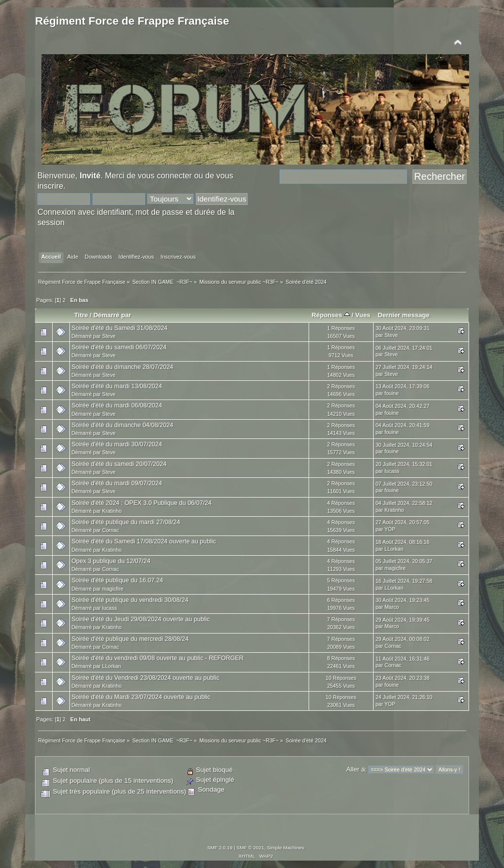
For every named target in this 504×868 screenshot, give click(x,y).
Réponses (331, 315)
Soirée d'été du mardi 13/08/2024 (117, 386)
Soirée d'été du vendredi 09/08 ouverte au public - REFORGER (157, 658)
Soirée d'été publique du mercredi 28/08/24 (130, 639)
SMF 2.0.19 (220, 848)
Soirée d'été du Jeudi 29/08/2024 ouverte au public (141, 619)
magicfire (395, 568)
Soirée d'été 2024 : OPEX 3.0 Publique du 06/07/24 (142, 503)
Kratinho (112, 511)
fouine (392, 393)
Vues (363, 315)
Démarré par (112, 315)
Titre (81, 315)
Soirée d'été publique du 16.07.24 (117, 580)
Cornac (111, 530)
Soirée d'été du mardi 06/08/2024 (117, 405)
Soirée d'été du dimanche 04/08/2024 (122, 425)
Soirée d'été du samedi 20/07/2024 (119, 464)
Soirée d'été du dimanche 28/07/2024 (122, 367)
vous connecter (165, 175)
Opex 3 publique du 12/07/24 (111, 561)
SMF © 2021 (251, 848)
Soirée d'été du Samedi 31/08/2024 (119, 328)
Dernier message (404, 315)
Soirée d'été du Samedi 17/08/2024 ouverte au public (144, 541)
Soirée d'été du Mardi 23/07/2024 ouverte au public (141, 697)
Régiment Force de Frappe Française (132, 21)
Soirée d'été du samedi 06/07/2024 (119, 347)
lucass (392, 471)
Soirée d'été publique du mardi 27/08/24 (126, 522)
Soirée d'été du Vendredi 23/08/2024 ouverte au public (145, 678)
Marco (392, 607)
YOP (390, 529)
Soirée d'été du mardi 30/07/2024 (117, 444)
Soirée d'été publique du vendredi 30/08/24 (130, 600)
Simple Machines (285, 848)
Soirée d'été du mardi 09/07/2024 (117, 483)
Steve (109, 336)
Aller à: (356, 769)
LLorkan (394, 549)
